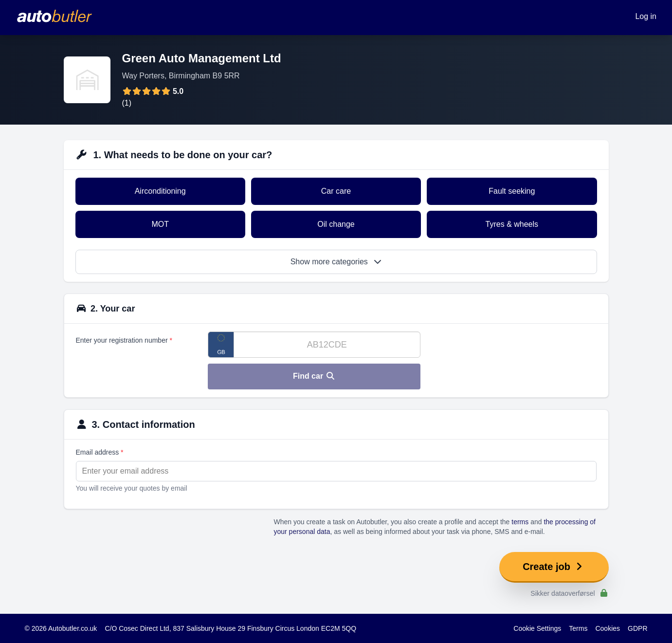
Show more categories (336, 262)
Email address (100, 452)
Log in (646, 16)
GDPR (637, 628)
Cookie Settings (537, 628)
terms (520, 522)
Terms (578, 628)
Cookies (608, 628)
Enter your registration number (124, 340)
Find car (314, 376)
